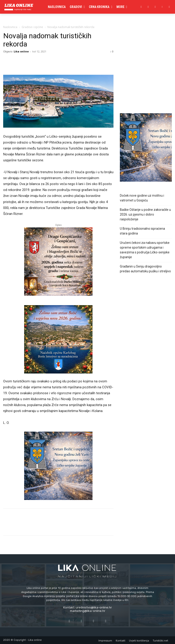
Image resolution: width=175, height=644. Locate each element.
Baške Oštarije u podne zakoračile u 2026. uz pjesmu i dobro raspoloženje (145, 214)
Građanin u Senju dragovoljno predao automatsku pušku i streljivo (145, 269)
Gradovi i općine (32, 27)
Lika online (21, 51)
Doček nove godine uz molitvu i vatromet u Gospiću (142, 198)
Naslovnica (10, 27)
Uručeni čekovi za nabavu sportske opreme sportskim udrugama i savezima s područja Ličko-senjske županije (145, 250)
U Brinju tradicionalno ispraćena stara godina (142, 231)
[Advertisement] (146, 86)
